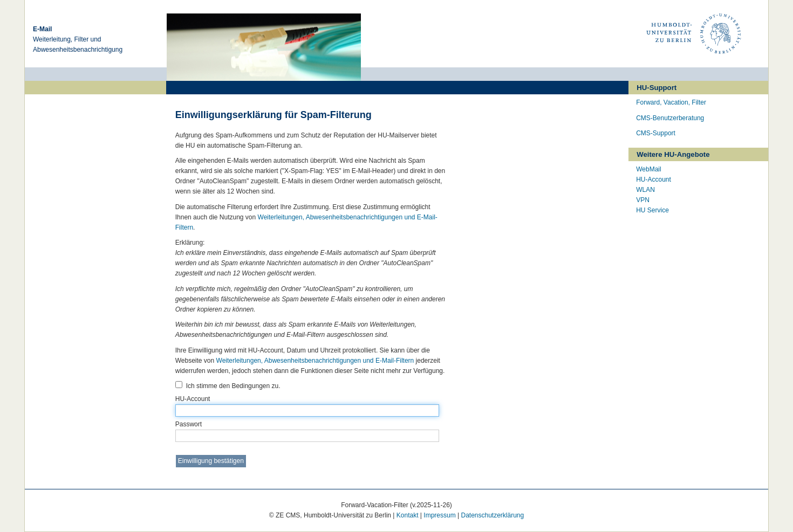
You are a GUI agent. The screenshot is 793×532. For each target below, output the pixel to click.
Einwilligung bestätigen (211, 461)
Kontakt (408, 515)
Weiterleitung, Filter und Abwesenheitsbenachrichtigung (78, 39)
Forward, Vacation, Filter (671, 102)
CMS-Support (656, 133)
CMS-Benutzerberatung (670, 118)
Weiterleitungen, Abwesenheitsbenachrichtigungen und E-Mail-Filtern (315, 361)
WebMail (648, 169)
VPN (643, 200)
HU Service (652, 210)
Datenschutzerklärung (492, 515)
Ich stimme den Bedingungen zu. (228, 385)
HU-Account (307, 406)
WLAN (645, 190)
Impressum (439, 515)
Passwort (307, 431)
